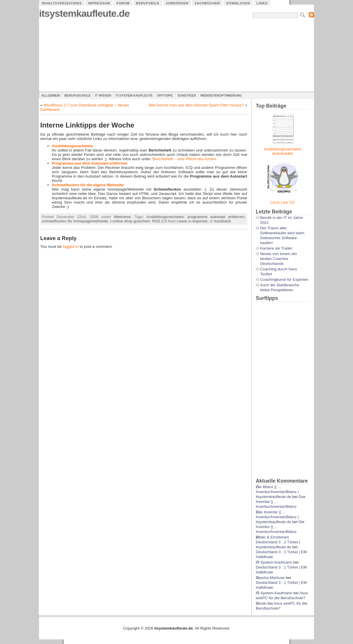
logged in (71, 247)
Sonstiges (187, 95)
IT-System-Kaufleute (134, 95)
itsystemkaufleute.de (84, 13)
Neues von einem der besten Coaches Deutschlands (279, 259)
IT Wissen (103, 95)
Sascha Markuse (270, 578)
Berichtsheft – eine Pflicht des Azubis (184, 159)
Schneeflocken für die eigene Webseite (88, 185)
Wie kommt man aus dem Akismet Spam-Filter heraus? (196, 105)
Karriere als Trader (276, 248)
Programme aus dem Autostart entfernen (90, 163)
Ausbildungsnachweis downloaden (283, 151)
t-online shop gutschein (130, 221)
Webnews (122, 217)
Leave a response (192, 221)
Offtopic (165, 95)
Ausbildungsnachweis (72, 146)
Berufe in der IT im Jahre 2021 (282, 220)
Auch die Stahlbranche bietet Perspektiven (280, 287)
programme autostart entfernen (216, 217)
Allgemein (51, 95)
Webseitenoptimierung (221, 95)
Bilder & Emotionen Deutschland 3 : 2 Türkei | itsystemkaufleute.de (278, 542)
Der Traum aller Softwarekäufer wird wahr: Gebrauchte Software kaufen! (283, 235)
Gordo (261, 603)
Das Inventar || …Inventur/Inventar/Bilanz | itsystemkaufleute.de (277, 517)
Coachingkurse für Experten (284, 279)
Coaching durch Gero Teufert (279, 272)
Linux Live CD (283, 202)
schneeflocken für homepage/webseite (75, 221)
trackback (223, 221)
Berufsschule (78, 95)
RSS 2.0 (159, 221)
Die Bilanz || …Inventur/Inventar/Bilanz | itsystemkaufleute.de (277, 492)
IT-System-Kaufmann (274, 562)
